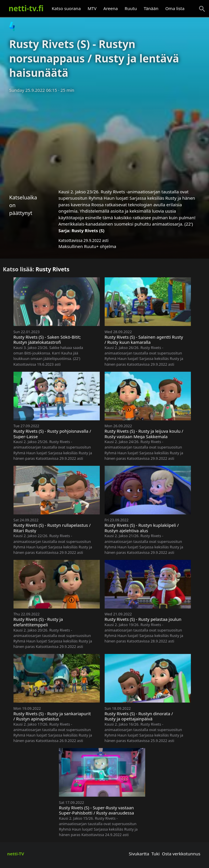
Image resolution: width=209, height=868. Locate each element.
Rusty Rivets (53, 269)
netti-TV (16, 854)
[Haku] (202, 9)
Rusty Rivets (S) (88, 230)
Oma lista (175, 8)
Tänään (151, 8)
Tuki (156, 854)
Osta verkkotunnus (181, 854)
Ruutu (131, 8)
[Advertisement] (104, 139)
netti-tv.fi (26, 8)
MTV (92, 8)
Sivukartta (139, 854)
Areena (111, 8)
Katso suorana (66, 8)
